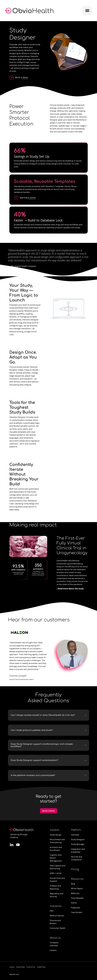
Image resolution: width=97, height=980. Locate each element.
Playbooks (75, 908)
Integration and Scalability (78, 850)
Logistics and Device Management (56, 858)
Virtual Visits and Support (57, 880)
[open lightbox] (25, 198)
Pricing (75, 869)
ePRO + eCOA (56, 873)
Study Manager (78, 844)
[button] (49, 715)
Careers (53, 950)
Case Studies (77, 912)
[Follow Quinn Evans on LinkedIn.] (12, 845)
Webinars (75, 893)
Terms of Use (31, 967)
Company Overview (54, 944)
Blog (73, 884)
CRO (52, 911)
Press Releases (77, 898)
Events (74, 903)
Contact (12, 967)
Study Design (56, 835)
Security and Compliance (76, 858)
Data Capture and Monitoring (58, 867)
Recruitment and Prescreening (57, 841)
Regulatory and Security (57, 895)
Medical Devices (57, 916)
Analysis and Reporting (55, 887)
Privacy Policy (20, 967)
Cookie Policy (41, 967)
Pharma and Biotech (55, 922)
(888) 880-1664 (14, 974)
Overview (75, 835)
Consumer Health (58, 928)
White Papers (77, 888)
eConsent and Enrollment (56, 849)
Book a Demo (48, 811)
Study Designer (78, 839)
